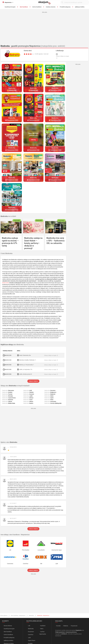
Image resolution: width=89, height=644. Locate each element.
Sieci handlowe (8, 632)
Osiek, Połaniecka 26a (25, 355)
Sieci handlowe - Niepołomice (18, 616)
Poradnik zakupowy (9, 638)
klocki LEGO (6, 283)
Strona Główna (8, 626)
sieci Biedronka (12, 345)
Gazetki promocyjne (9, 629)
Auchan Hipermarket (43, 633)
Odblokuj (33, 140)
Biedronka (31, 616)
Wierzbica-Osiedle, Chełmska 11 (28, 360)
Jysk (29, 638)
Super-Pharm (32, 641)
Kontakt (58, 626)
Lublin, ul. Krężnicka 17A (26, 369)
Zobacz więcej (33, 381)
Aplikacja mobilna (8, 641)
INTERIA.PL (64, 634)
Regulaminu (79, 630)
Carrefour (31, 635)
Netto (42, 629)
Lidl (29, 626)
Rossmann (31, 632)
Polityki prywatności (60, 632)
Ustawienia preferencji (71, 632)
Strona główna (4, 616)
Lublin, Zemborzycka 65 (25, 374)
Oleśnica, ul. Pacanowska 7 (26, 365)
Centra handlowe (8, 635)
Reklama (66, 626)
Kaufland (43, 626)
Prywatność (74, 626)
